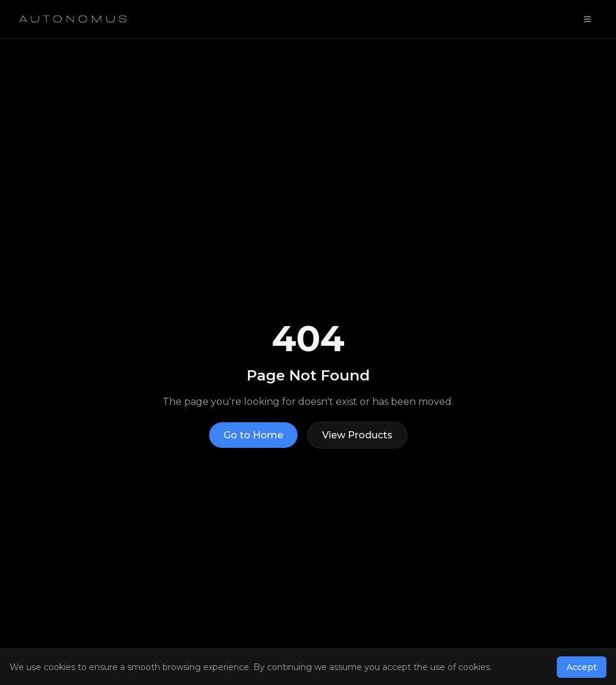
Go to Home (253, 435)
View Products (357, 435)
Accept (582, 667)
